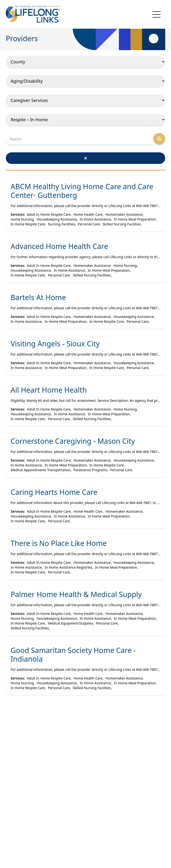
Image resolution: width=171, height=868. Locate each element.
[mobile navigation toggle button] (157, 14)
